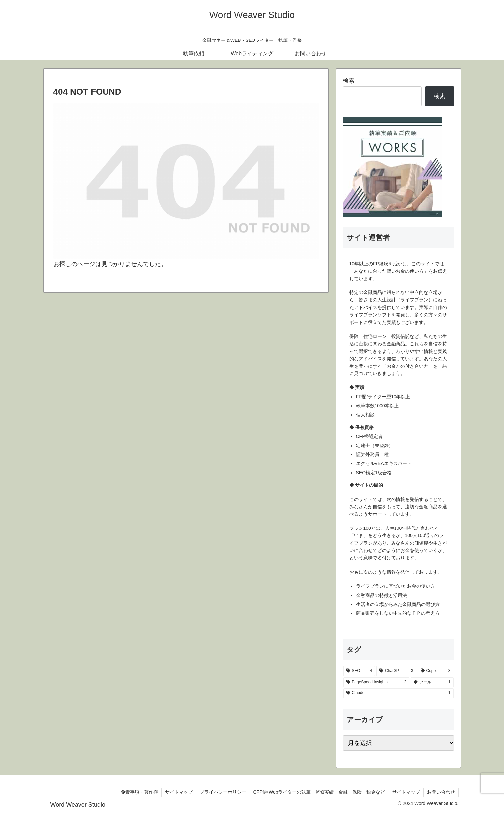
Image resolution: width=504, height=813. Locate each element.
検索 (349, 81)
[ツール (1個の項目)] (432, 682)
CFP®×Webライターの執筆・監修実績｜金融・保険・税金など (319, 792)
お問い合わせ (441, 792)
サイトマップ (179, 792)
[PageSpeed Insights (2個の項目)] (377, 682)
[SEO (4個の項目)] (359, 671)
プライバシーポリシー (223, 792)
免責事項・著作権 (139, 792)
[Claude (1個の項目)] (398, 693)
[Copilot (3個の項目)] (436, 671)
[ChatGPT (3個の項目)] (396, 671)
